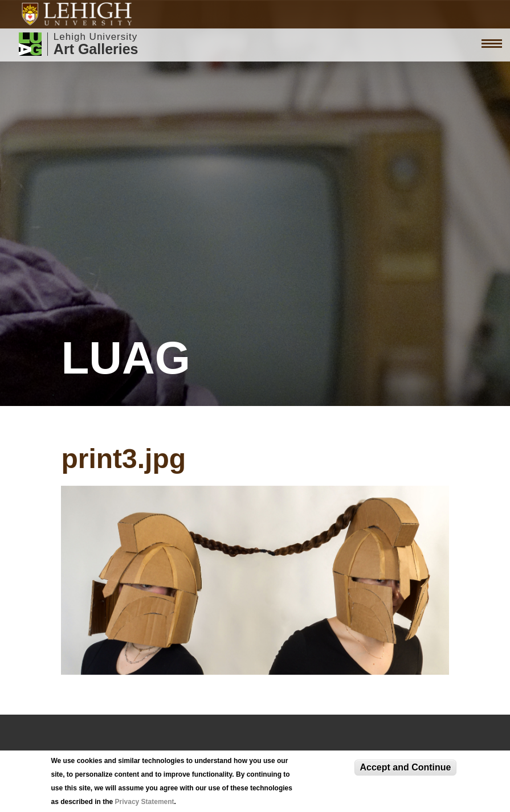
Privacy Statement (145, 802)
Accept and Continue (405, 767)
